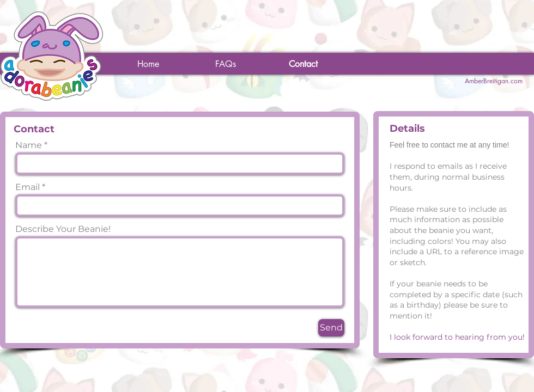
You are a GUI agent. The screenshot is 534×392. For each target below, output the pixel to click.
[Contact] (303, 64)
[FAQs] (226, 64)
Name (29, 145)
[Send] (331, 328)
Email (28, 187)
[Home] (148, 64)
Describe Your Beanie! (63, 229)
